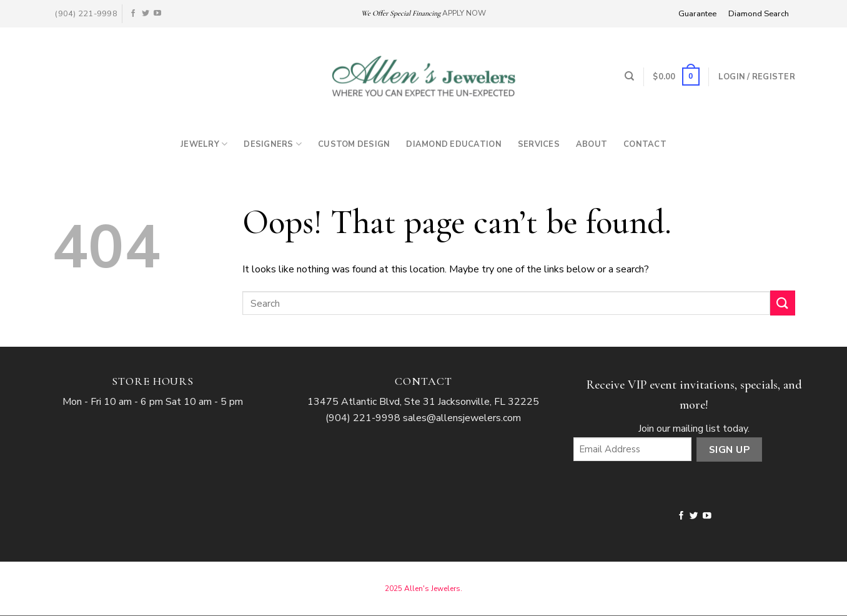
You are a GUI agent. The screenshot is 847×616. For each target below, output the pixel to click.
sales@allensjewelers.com (462, 418)
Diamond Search (759, 14)
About (592, 144)
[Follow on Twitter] (146, 14)
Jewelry (204, 144)
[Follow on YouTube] (157, 14)
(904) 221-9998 (363, 418)
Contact (645, 144)
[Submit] (783, 303)
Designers (273, 144)
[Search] (629, 76)
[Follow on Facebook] (133, 14)
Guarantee (697, 14)
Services (539, 144)
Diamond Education (453, 144)
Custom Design (354, 144)
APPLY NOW (464, 13)
